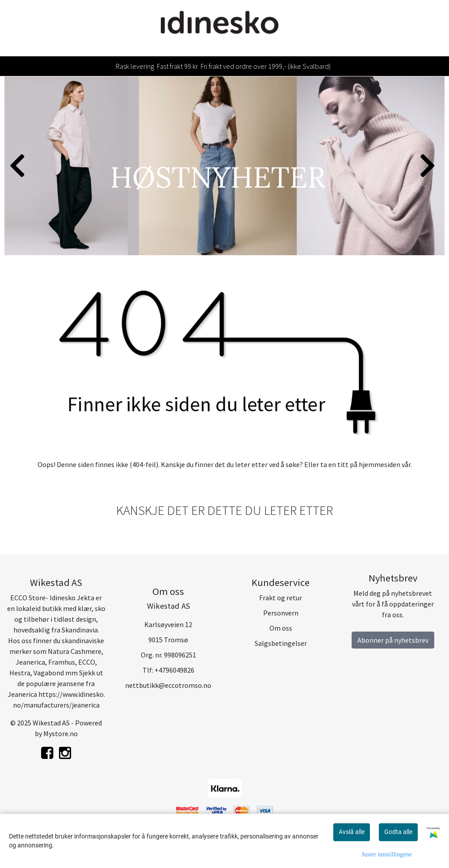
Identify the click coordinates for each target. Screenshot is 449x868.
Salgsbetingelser (281, 643)
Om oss (281, 628)
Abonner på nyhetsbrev (393, 640)
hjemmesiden (380, 464)
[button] (218, 246)
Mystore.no (61, 733)
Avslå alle (352, 832)
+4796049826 (174, 670)
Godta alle (398, 832)
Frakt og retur (281, 598)
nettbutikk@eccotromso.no (168, 685)
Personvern (281, 613)
